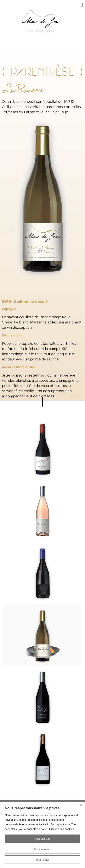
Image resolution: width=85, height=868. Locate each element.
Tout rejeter (42, 860)
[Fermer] (81, 805)
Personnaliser (42, 849)
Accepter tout (43, 839)
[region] (42, 835)
